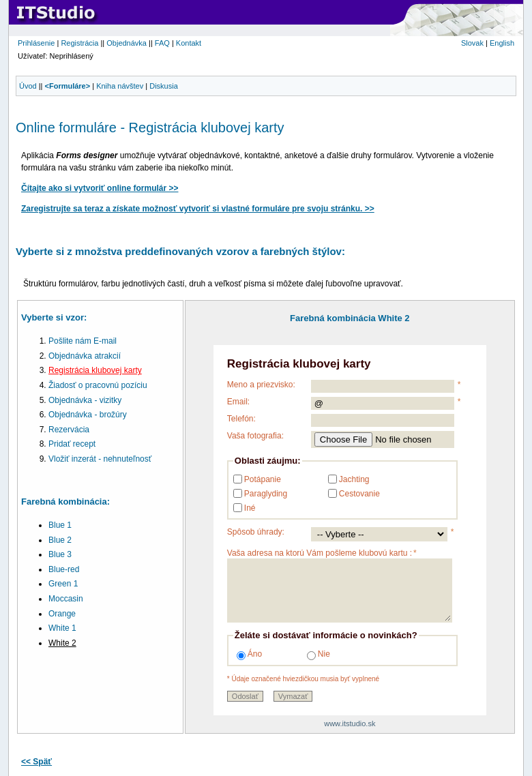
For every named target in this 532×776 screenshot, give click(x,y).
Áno (249, 655)
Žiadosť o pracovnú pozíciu (98, 385)
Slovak (472, 43)
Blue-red (64, 569)
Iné (250, 508)
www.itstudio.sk (350, 723)
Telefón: (241, 419)
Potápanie (263, 479)
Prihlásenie (36, 43)
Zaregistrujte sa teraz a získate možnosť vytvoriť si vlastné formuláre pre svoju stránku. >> (198, 209)
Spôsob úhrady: (256, 532)
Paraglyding (266, 494)
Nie (319, 655)
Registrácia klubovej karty (95, 370)
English (502, 43)
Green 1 (63, 584)
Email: (238, 402)
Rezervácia (69, 430)
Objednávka (127, 43)
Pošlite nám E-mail (83, 341)
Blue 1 (60, 525)
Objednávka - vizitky (85, 400)
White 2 (62, 643)
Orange (62, 614)
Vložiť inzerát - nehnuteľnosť (100, 459)
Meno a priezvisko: (261, 385)
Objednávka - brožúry (88, 415)
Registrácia (79, 43)
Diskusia (164, 86)
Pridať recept (72, 444)
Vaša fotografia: (255, 436)
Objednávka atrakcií (85, 356)
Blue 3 (60, 554)
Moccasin (66, 599)
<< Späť (36, 762)
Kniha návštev (120, 86)
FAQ (162, 43)
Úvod (28, 86)
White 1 (62, 628)
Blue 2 (60, 540)
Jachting (354, 479)
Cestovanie (359, 494)
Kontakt (189, 43)
